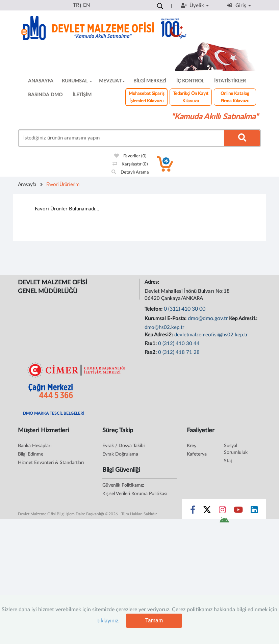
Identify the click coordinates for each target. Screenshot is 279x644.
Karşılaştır (130, 164)
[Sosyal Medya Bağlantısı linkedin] (254, 511)
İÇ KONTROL (190, 81)
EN (86, 5)
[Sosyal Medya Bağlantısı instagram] (222, 511)
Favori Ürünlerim (63, 185)
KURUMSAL (77, 81)
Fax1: (151, 344)
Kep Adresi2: (159, 335)
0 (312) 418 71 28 (179, 352)
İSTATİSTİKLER (230, 81)
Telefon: (154, 309)
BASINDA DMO (45, 95)
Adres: (153, 282)
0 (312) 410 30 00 (185, 309)
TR (76, 5)
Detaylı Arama (130, 172)
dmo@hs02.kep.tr (164, 327)
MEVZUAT (112, 81)
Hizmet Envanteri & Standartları (51, 463)
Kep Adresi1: (244, 319)
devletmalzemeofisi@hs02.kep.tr (211, 335)
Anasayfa (27, 185)
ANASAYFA (41, 81)
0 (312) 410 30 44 (179, 344)
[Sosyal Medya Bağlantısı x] (208, 511)
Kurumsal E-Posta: (166, 319)
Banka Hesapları (35, 446)
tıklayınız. (108, 621)
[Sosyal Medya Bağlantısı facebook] (193, 511)
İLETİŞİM (82, 95)
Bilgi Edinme (31, 454)
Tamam (154, 621)
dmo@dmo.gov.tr (208, 318)
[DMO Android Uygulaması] (224, 522)
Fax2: (151, 352)
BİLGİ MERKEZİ (150, 81)
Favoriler (130, 156)
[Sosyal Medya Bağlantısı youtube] (238, 511)
